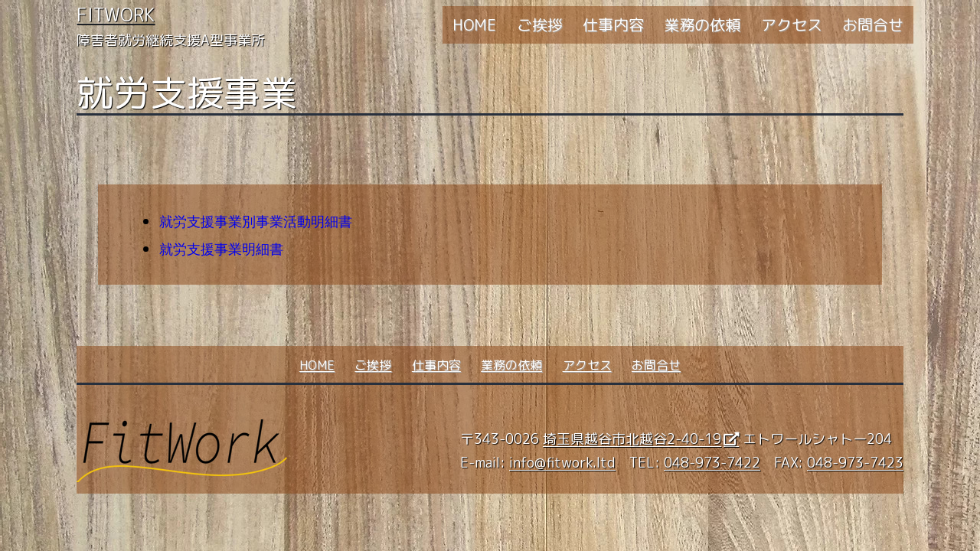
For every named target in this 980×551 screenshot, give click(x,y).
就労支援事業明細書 (221, 249)
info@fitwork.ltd (562, 463)
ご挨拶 (540, 24)
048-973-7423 (855, 463)
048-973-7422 (712, 463)
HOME (474, 24)
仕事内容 (613, 24)
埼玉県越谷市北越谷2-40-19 (632, 439)
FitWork (116, 15)
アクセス (792, 24)
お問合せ (873, 24)
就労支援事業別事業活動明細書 (256, 222)
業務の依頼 (702, 24)
